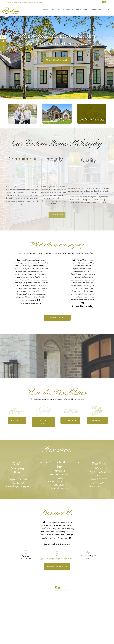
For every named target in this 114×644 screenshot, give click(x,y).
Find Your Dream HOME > (57, 60)
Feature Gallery (97, 420)
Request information (57, 567)
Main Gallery (17, 420)
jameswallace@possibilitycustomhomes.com (57, 559)
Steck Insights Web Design (57, 591)
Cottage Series (70, 420)
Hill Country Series (44, 422)
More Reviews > (57, 318)
